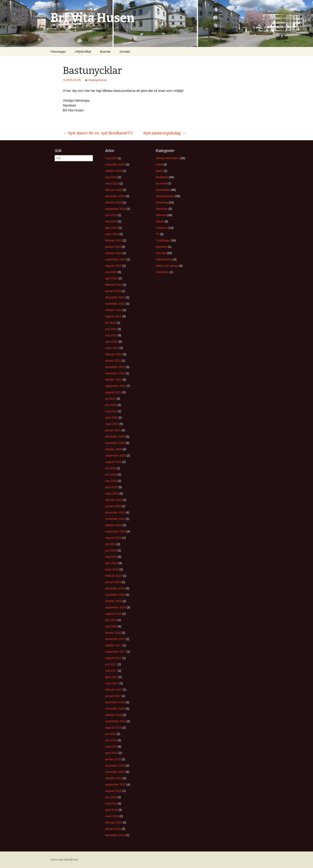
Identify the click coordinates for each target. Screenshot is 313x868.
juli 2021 (110, 399)
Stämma (161, 215)
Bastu (159, 171)
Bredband (162, 177)
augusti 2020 (113, 462)
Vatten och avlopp (167, 266)
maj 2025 (111, 177)
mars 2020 (112, 493)
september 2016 (115, 721)
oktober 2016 (114, 715)
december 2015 (115, 766)
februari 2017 (114, 690)
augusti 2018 (113, 614)
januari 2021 (113, 430)
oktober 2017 (114, 645)
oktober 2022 (114, 310)
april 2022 (111, 342)
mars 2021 (112, 424)
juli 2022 (110, 323)
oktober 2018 (114, 601)
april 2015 (111, 810)
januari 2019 (113, 582)
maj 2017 (111, 671)
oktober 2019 (114, 525)
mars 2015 (112, 816)
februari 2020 (114, 500)
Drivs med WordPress (64, 860)
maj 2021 (111, 411)
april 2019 (111, 563)
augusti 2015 (113, 791)
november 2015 (115, 772)
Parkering (162, 202)
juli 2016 (110, 734)
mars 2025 (112, 183)
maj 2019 (111, 557)
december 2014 (115, 835)
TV (158, 234)
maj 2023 (111, 272)
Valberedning (164, 259)
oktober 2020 (114, 449)
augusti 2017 (113, 658)
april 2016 (111, 753)
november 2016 (115, 709)
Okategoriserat (97, 80)
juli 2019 (110, 544)
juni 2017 (111, 664)
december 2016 (115, 702)
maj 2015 (111, 804)
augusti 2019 (113, 538)
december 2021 (115, 367)
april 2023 (111, 278)
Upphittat (161, 247)
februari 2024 (114, 240)
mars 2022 (112, 348)
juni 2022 (111, 329)
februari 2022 (114, 354)
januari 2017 (113, 696)
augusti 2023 (113, 266)
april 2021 (111, 418)
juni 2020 (111, 475)
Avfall (159, 164)
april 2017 (111, 677)
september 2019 (115, 531)
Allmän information (168, 158)
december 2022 (115, 297)
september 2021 (115, 386)
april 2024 (111, 228)
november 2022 (115, 304)
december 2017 (115, 639)
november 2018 (115, 595)
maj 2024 (111, 221)
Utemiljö (161, 253)
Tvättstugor (163, 240)
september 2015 (115, 785)
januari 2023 (113, 291)
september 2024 (115, 209)
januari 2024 (113, 247)
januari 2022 (113, 361)
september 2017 (115, 652)
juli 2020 (110, 468)
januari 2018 (113, 633)
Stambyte (162, 209)
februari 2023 (114, 285)
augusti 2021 (113, 392)
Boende (105, 52)
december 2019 (115, 512)
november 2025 (115, 164)
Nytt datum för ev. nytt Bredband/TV (98, 133)
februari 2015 (114, 822)
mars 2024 (112, 234)
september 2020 (115, 456)
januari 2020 (113, 506)
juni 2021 (111, 405)
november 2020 (115, 443)
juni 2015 (111, 797)
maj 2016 (111, 747)
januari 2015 (113, 829)
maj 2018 (111, 626)
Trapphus (162, 228)
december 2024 (115, 196)
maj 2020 (111, 481)
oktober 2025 (114, 171)
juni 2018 (111, 620)
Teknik (160, 221)
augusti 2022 (113, 316)
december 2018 (115, 588)
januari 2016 (113, 759)
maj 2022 (111, 335)
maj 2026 (111, 158)
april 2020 (111, 487)
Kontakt (125, 52)
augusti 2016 (113, 728)
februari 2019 (114, 576)
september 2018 (115, 607)
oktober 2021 (114, 380)
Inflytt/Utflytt (83, 52)
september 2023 (115, 259)
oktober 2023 (114, 253)
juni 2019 (111, 550)
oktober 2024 (114, 202)
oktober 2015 (114, 778)
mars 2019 (112, 569)
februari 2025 (114, 190)
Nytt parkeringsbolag (165, 133)
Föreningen (58, 52)
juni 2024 (111, 215)
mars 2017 (112, 683)
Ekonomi (161, 183)
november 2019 (115, 519)
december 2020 (115, 437)
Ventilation (162, 272)
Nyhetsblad (163, 190)
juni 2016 (111, 740)
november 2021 (115, 373)
